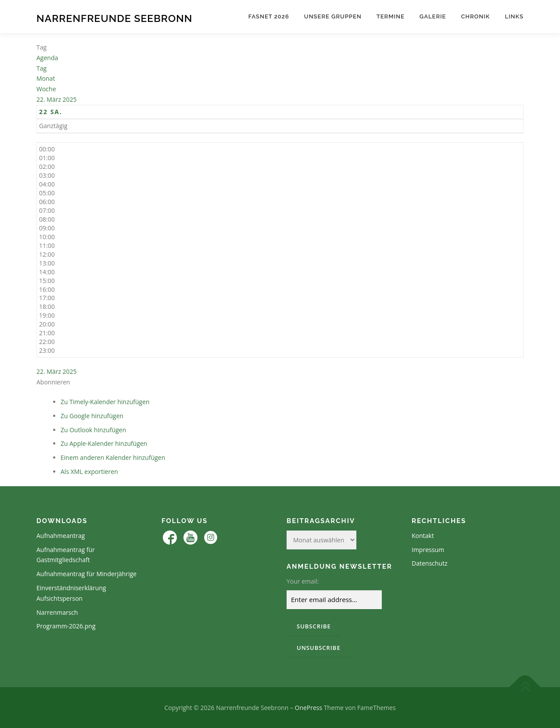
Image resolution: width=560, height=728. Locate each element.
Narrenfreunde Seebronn (114, 18)
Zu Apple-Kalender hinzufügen (104, 443)
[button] (53, 382)
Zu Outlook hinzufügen (93, 430)
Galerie (433, 16)
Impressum (428, 550)
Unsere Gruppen (333, 16)
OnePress (309, 708)
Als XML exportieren (89, 472)
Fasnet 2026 (269, 16)
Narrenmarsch (57, 612)
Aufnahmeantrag (61, 536)
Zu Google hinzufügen (92, 416)
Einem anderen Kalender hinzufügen (113, 457)
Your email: (303, 581)
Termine (391, 16)
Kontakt (423, 536)
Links (514, 16)
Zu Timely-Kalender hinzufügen (105, 402)
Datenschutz (429, 563)
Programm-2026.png (66, 626)
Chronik (475, 16)
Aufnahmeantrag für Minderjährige (86, 574)
